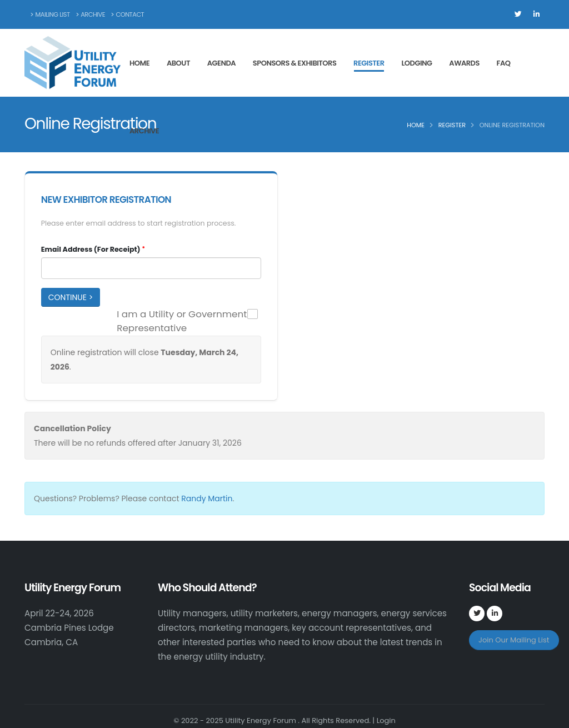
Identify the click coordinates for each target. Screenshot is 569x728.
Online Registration (512, 125)
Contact (128, 14)
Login (386, 720)
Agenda (221, 63)
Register (369, 63)
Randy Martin (207, 498)
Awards (464, 63)
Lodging (416, 63)
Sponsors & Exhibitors (295, 63)
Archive (91, 14)
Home (139, 63)
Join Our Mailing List (514, 640)
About (178, 63)
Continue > (71, 297)
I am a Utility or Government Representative (182, 321)
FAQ (504, 63)
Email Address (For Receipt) (91, 249)
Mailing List (50, 14)
